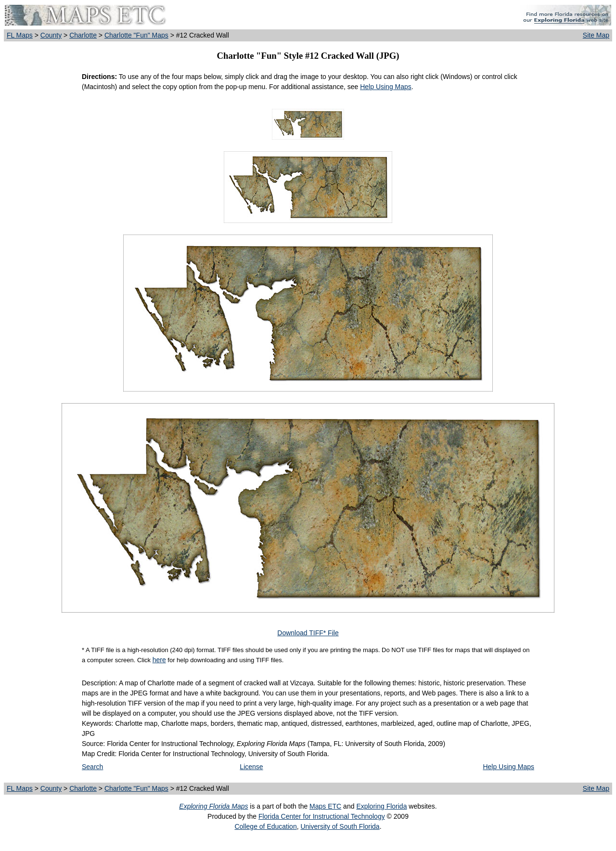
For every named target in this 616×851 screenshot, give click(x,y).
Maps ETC (325, 806)
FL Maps (20, 35)
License (251, 767)
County (51, 35)
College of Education (265, 826)
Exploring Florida (381, 806)
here (159, 660)
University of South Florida (340, 826)
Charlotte (83, 35)
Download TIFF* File (308, 633)
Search (92, 767)
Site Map (596, 35)
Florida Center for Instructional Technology (322, 816)
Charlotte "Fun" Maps (136, 35)
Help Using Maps (386, 87)
